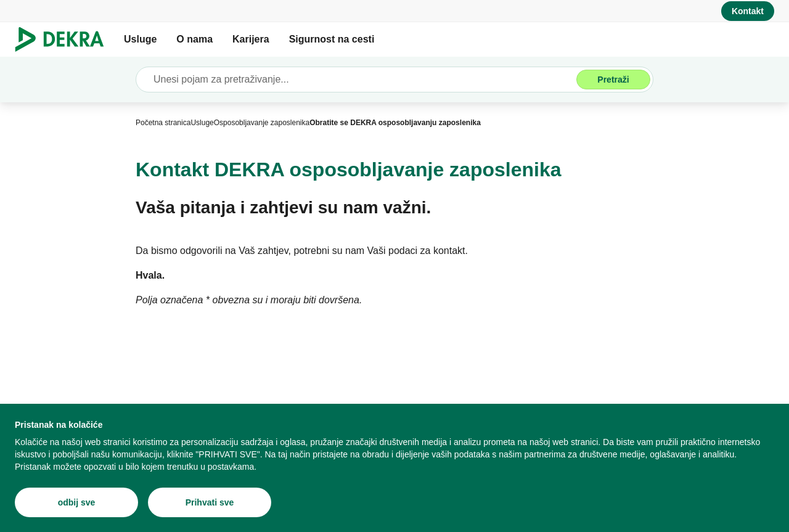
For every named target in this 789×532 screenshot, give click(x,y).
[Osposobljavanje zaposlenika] (262, 123)
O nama (194, 39)
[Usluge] (202, 123)
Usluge (140, 39)
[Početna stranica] (163, 123)
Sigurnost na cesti (332, 39)
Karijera (251, 39)
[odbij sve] (76, 502)
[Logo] (64, 39)
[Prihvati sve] (210, 502)
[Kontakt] (748, 11)
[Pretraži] (613, 80)
